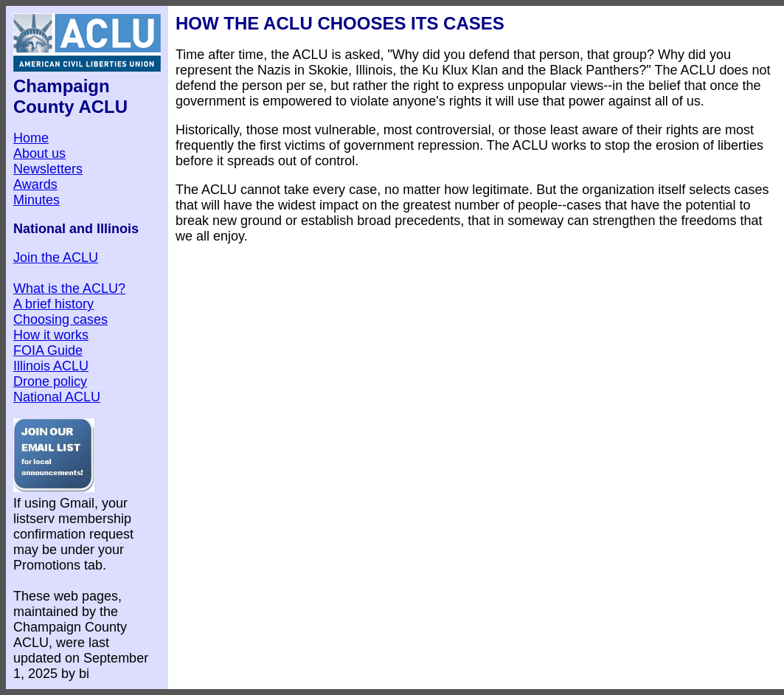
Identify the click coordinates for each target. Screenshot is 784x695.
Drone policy (50, 381)
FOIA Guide (48, 350)
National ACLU (57, 397)
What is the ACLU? (69, 288)
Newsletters (48, 169)
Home (31, 138)
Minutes (37, 200)
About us (39, 153)
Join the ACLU (56, 257)
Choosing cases (60, 319)
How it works (51, 335)
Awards (35, 184)
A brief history (53, 304)
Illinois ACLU (51, 366)
